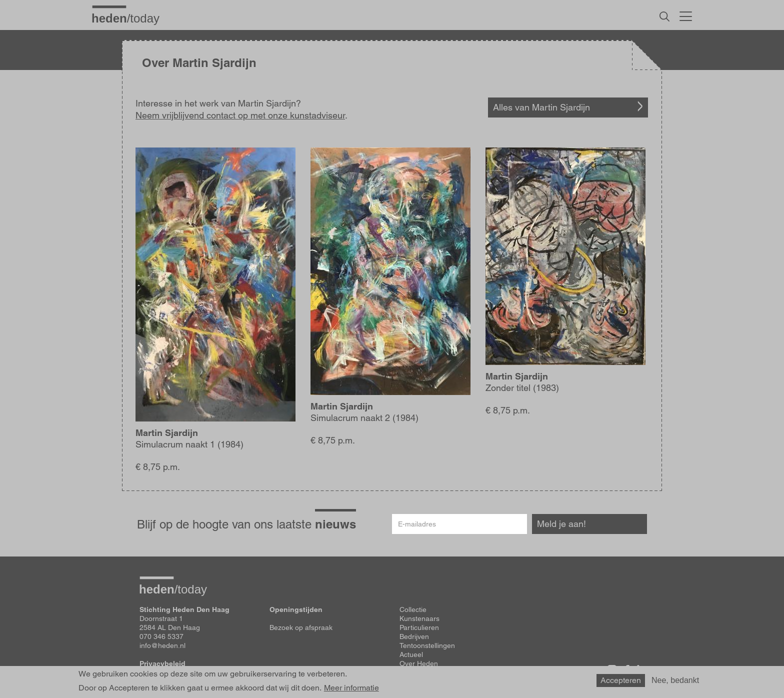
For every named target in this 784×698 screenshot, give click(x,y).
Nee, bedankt (675, 680)
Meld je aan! (561, 524)
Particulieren (419, 627)
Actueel (411, 654)
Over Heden (419, 663)
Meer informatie (351, 688)
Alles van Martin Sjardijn (541, 107)
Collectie (413, 609)
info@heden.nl (162, 645)
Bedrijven (414, 636)
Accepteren (621, 680)
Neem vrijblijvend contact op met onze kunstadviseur (240, 115)
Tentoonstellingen (427, 645)
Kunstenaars (419, 618)
